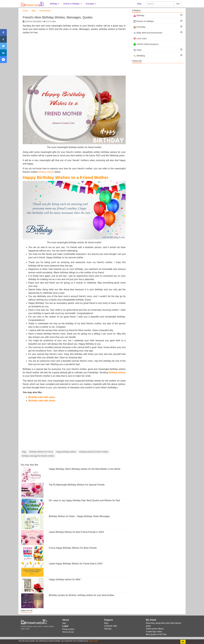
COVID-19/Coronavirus (146, 44)
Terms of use (68, 632)
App (64, 623)
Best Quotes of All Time (156, 634)
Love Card (140, 38)
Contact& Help (110, 626)
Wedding (139, 56)
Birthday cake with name (42, 397)
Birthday (139, 15)
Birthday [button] (55, 4)
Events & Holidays (144, 21)
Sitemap (108, 629)
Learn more (93, 641)
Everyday (139, 27)
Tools (137, 50)
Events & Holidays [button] (73, 4)
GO (178, 4)
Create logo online (154, 632)
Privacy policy (68, 629)
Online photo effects (155, 629)
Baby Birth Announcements (148, 33)
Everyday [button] (91, 4)
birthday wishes (46, 172)
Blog (139, 4)
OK (183, 642)
